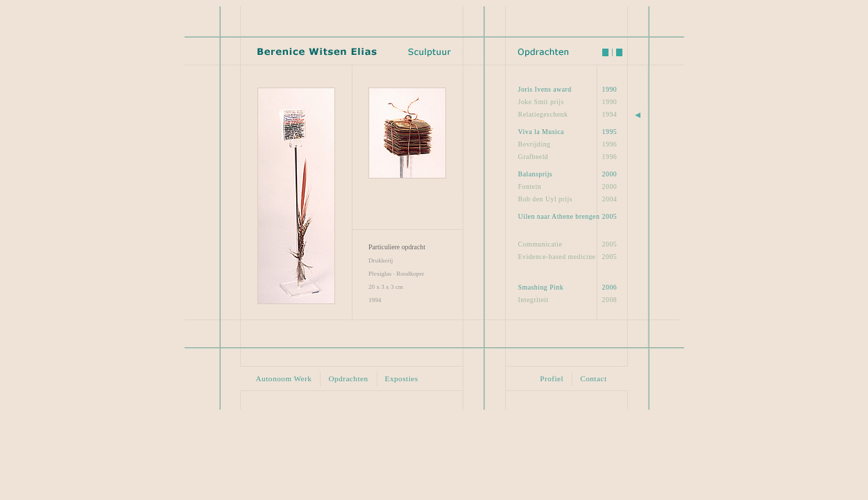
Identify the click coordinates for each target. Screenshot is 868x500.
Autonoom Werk (284, 378)
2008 (568, 299)
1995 (568, 131)
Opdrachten (348, 378)
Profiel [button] (552, 378)
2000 (568, 174)
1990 (568, 89)
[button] (296, 195)
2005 (568, 216)
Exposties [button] (402, 378)
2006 (568, 287)
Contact (593, 378)
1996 (568, 144)
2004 (568, 199)
